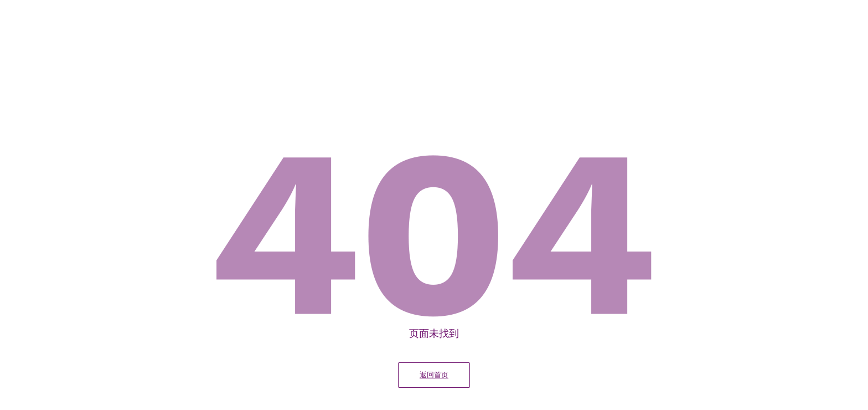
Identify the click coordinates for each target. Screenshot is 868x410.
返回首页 (434, 375)
